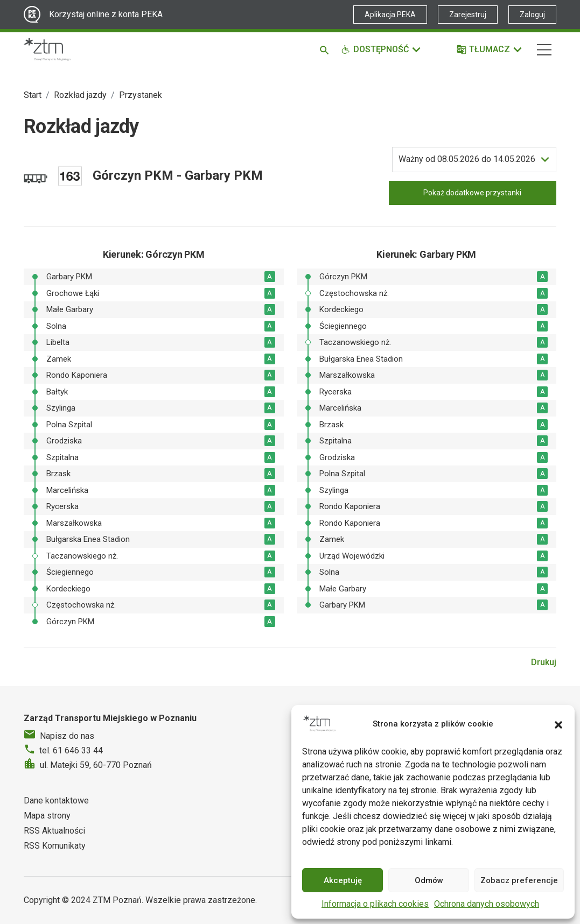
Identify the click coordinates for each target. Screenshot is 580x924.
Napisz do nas (67, 736)
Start (33, 95)
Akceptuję (343, 880)
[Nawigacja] (544, 50)
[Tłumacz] (490, 50)
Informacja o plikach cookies (375, 904)
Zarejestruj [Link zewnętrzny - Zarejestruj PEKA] (468, 15)
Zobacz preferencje (519, 880)
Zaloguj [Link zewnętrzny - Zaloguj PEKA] (532, 15)
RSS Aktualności (54, 831)
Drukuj (544, 662)
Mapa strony (47, 816)
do (467, 159)
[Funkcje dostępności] (381, 50)
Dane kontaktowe (56, 800)
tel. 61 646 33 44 (71, 750)
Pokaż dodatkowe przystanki (472, 193)
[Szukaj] (326, 50)
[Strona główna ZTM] (47, 50)
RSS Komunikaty (55, 846)
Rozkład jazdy (80, 95)
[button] (558, 724)
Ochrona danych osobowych (487, 904)
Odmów (429, 880)
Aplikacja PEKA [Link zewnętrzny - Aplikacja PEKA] (390, 15)
